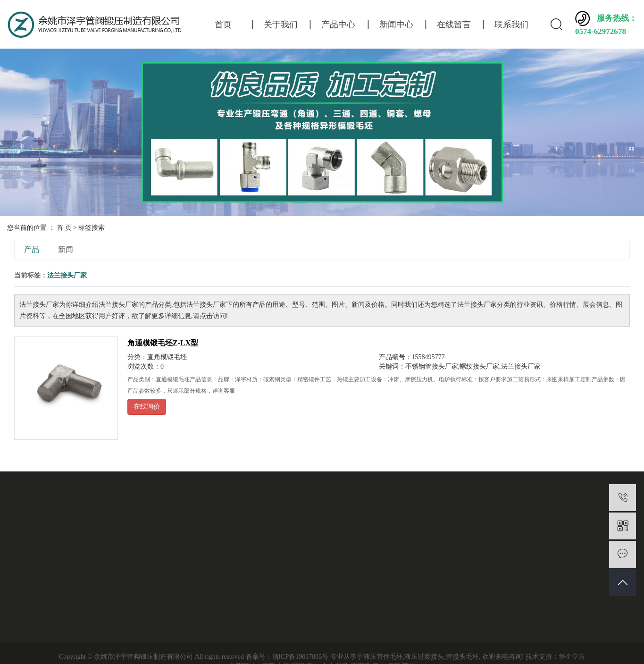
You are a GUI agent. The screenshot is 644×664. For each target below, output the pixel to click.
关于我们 (281, 25)
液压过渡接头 (424, 657)
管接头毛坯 (462, 657)
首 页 (64, 228)
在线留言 (454, 25)
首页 (223, 25)
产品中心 (338, 25)
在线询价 (147, 407)
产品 (32, 249)
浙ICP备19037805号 (301, 657)
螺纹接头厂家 (479, 366)
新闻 (66, 249)
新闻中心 (396, 25)
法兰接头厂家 (521, 366)
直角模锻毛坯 (167, 357)
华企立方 (572, 657)
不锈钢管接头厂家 (432, 366)
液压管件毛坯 (383, 657)
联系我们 (511, 25)
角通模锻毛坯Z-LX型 (163, 343)
